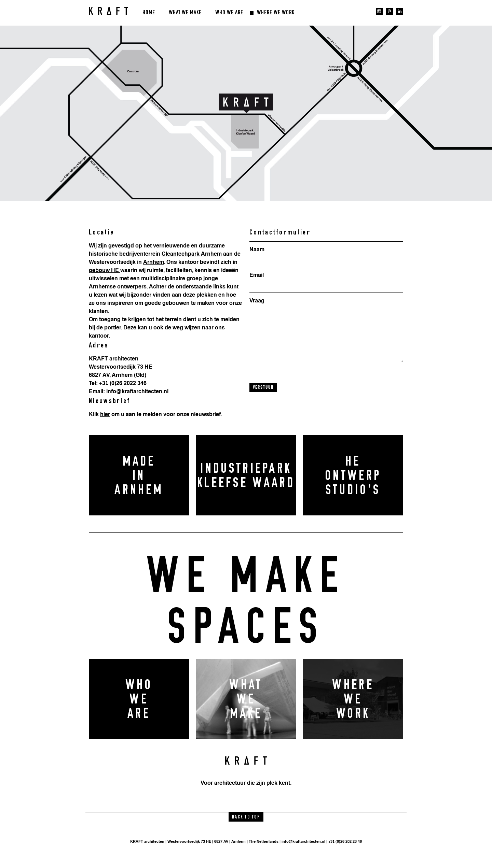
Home (149, 12)
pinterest (389, 11)
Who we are (229, 12)
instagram (379, 11)
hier (105, 414)
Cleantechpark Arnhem (192, 254)
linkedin (400, 11)
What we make (185, 12)
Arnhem (154, 262)
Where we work (276, 12)
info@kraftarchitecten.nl (303, 841)
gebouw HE (105, 270)
